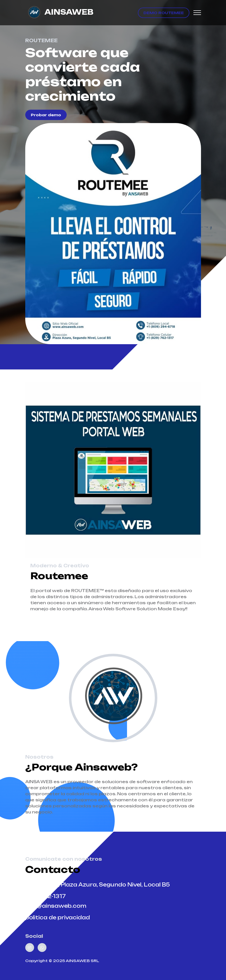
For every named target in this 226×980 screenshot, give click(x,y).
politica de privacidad (58, 917)
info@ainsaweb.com (56, 906)
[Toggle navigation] (197, 13)
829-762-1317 (45, 896)
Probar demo (46, 115)
